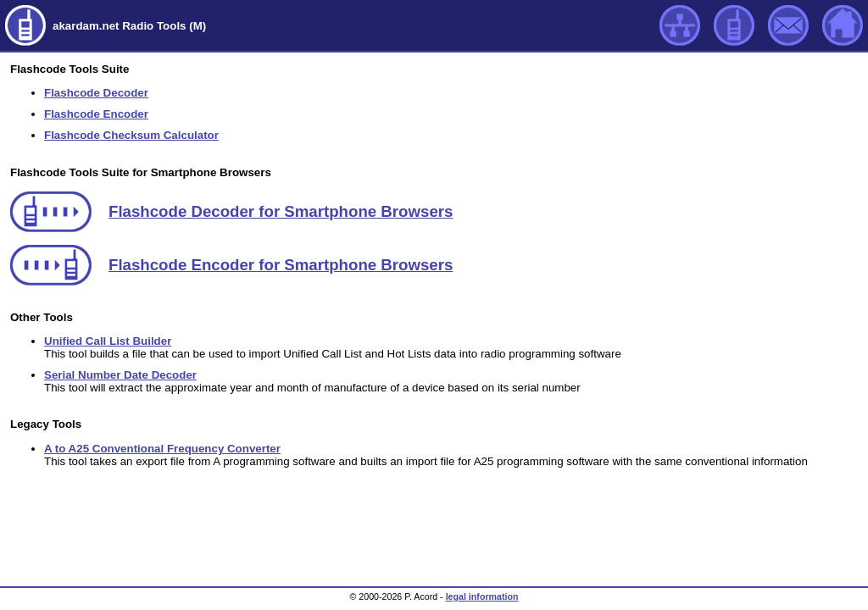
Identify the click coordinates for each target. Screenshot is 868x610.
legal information (482, 596)
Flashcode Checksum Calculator (131, 135)
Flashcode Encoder (96, 114)
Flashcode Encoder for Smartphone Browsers (281, 265)
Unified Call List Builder (108, 341)
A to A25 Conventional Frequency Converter (162, 449)
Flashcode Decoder (96, 93)
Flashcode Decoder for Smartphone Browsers (281, 211)
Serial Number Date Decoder (120, 375)
